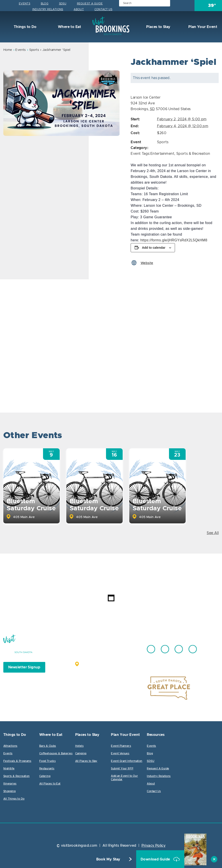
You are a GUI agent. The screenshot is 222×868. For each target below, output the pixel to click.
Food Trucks (47, 761)
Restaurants (47, 769)
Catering (45, 776)
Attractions (10, 746)
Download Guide (156, 859)
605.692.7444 (122, 647)
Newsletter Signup (24, 667)
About (79, 9)
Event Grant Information (127, 761)
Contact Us (103, 9)
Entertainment (162, 154)
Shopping (9, 791)
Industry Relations (48, 9)
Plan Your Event (202, 27)
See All (213, 533)
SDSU (63, 4)
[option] (62, 103)
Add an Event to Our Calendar (124, 778)
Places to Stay (158, 27)
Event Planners (121, 746)
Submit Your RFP (122, 769)
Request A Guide (90, 4)
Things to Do (25, 27)
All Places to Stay (86, 761)
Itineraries (10, 784)
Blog (45, 4)
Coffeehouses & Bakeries (56, 753)
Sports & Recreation (193, 154)
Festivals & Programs (17, 761)
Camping (81, 753)
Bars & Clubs (48, 746)
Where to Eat (69, 27)
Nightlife (9, 769)
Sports (34, 50)
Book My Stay (108, 859)
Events (25, 4)
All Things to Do (14, 799)
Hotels (79, 746)
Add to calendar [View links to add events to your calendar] (154, 248)
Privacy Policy (154, 846)
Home (8, 50)
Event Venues (120, 753)
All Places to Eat (50, 784)
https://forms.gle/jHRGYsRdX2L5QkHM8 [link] (174, 240)
